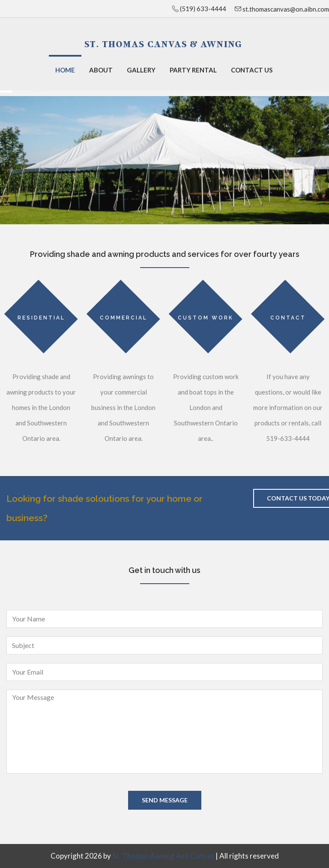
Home (65, 70)
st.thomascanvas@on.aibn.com (285, 9)
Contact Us (252, 70)
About (101, 70)
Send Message (165, 800)
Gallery (141, 70)
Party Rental (193, 70)
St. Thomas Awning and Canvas (163, 856)
